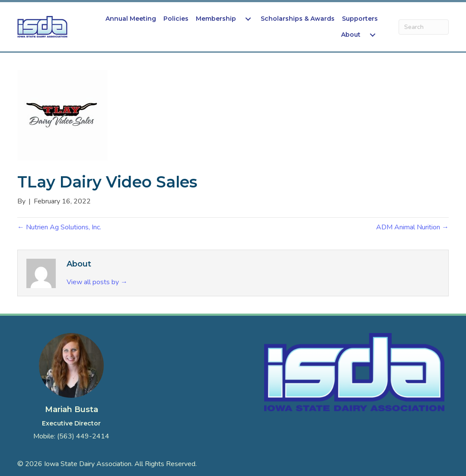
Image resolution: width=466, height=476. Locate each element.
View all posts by (97, 282)
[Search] (424, 27)
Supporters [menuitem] (360, 19)
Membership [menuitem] (216, 19)
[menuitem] (248, 19)
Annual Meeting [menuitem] (131, 19)
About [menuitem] (351, 35)
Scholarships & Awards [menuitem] (298, 19)
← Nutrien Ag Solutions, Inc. (59, 227)
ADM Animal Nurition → (412, 227)
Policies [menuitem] (176, 19)
